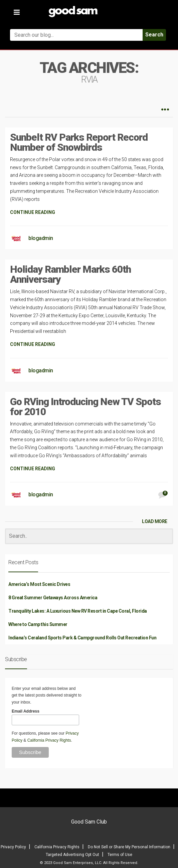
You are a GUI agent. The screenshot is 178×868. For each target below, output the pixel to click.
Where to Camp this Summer (38, 624)
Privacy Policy (13, 847)
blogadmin (41, 238)
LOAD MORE (155, 521)
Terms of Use (120, 855)
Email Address (26, 711)
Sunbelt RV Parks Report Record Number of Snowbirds (79, 142)
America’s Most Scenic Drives (39, 584)
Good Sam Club (89, 822)
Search (154, 35)
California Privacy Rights (49, 740)
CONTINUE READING (33, 212)
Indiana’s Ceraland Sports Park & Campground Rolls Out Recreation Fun (82, 638)
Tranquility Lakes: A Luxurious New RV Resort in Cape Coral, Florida (78, 611)
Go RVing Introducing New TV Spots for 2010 (85, 407)
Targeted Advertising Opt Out (72, 855)
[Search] (89, 536)
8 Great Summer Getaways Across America (53, 598)
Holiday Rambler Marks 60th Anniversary (70, 274)
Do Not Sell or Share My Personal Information (129, 847)
